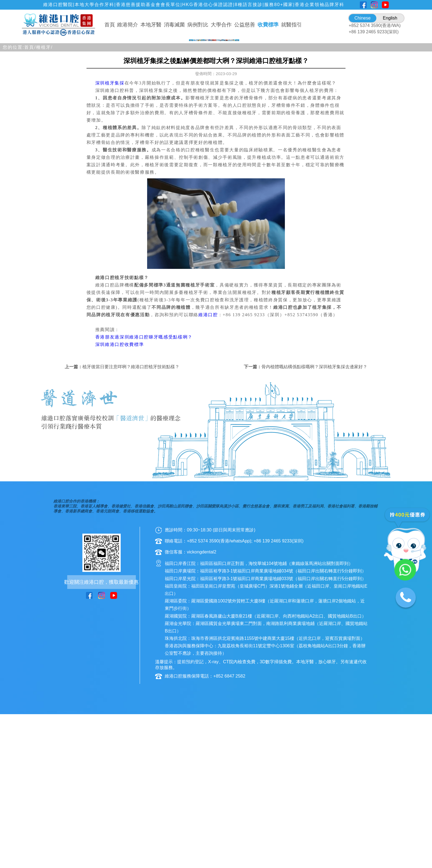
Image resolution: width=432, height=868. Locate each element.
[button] (192, 190)
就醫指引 (291, 25)
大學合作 (221, 25)
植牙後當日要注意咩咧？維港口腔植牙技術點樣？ (131, 521)
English (390, 18)
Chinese (362, 18)
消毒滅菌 (174, 25)
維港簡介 (128, 25)
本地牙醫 (151, 25)
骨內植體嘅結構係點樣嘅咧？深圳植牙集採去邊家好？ (314, 521)
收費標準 (268, 25)
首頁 (110, 25)
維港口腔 (208, 468)
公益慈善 (245, 25)
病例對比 (198, 25)
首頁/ (30, 201)
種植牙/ (44, 201)
